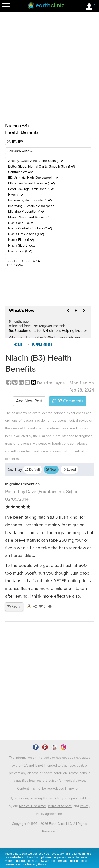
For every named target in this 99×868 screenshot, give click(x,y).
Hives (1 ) (16, 195)
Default (33, 469)
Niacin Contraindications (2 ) (30, 228)
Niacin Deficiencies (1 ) (26, 234)
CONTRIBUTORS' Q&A (23, 261)
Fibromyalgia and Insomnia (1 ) (31, 183)
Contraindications (21, 172)
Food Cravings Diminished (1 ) (31, 189)
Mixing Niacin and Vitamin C (28, 217)
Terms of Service (60, 806)
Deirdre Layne (51, 383)
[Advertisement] (49, 694)
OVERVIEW (15, 142)
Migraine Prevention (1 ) (27, 212)
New (51, 469)
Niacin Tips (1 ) (20, 251)
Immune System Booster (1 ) (30, 200)
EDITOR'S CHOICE (20, 151)
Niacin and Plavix (21, 223)
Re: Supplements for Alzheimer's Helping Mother (48, 331)
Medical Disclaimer (33, 806)
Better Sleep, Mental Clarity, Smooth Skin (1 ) (42, 167)
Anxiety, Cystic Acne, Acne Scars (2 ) (36, 161)
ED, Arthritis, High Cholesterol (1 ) (34, 178)
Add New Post (29, 401)
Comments (68, 401)
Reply (14, 606)
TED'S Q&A (15, 265)
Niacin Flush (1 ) (21, 240)
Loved (69, 469)
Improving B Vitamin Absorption (31, 206)
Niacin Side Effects (22, 245)
